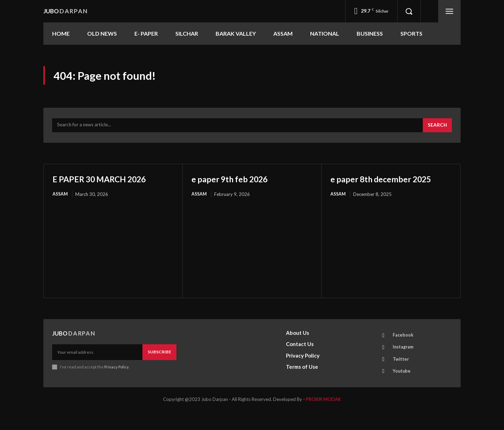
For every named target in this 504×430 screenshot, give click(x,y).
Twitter (402, 376)
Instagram (405, 363)
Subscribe (159, 367)
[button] (409, 11)
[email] (97, 367)
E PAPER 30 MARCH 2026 (109, 182)
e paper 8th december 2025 (379, 187)
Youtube (403, 389)
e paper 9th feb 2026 (237, 182)
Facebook (404, 350)
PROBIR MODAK (323, 418)
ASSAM (61, 197)
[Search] (437, 128)
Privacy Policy (116, 382)
